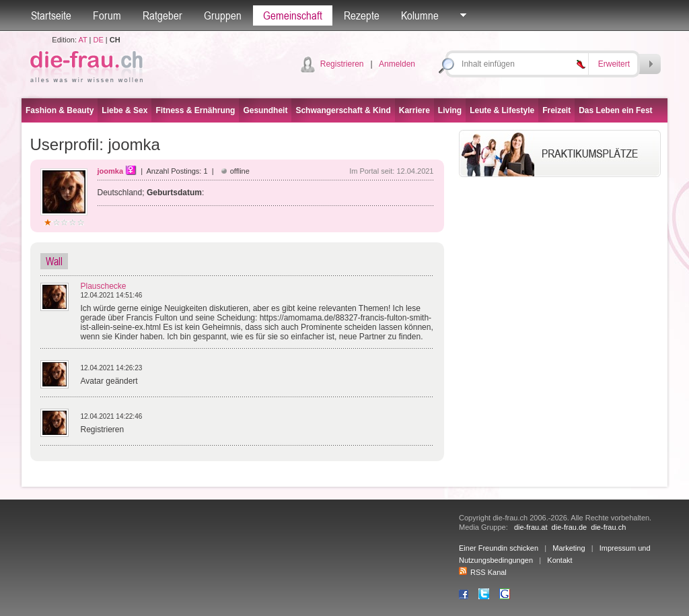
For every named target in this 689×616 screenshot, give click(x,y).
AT (82, 40)
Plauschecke (104, 286)
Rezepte (362, 15)
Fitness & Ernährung (195, 110)
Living (450, 110)
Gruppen (223, 15)
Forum (107, 15)
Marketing (569, 548)
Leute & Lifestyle (502, 110)
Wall (54, 261)
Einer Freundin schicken (499, 548)
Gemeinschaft (293, 15)
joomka (111, 171)
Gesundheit (265, 110)
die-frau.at (531, 527)
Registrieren (342, 64)
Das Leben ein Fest (615, 110)
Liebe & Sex (124, 110)
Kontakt (559, 560)
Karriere (414, 110)
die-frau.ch (608, 527)
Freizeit (556, 110)
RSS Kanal (483, 572)
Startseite (51, 15)
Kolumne (420, 15)
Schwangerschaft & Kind (343, 110)
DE (99, 40)
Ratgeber (162, 15)
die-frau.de (570, 527)
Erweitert (614, 64)
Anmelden (397, 64)
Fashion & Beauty (60, 110)
